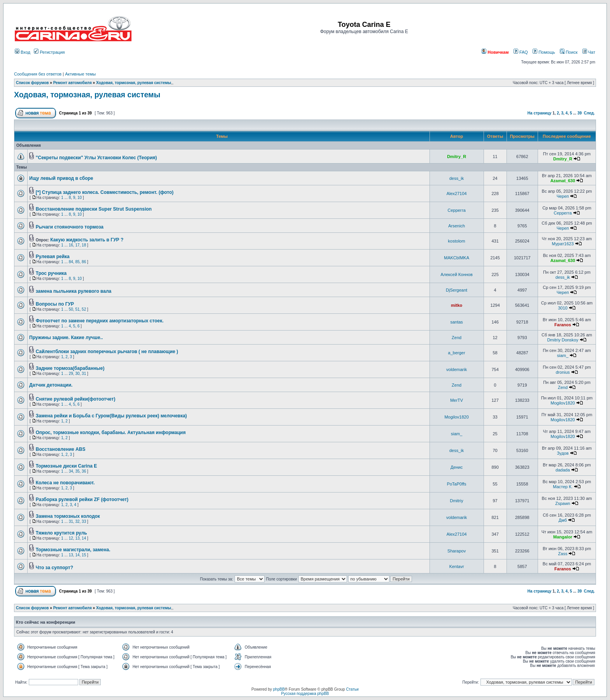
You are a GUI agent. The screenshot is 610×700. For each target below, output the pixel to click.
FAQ (521, 52)
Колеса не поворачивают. (65, 483)
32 (77, 521)
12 (71, 538)
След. (589, 113)
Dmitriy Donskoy (563, 340)
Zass (563, 554)
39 (579, 113)
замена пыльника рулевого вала (74, 291)
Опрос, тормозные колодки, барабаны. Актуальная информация (111, 433)
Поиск (569, 52)
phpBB (279, 689)
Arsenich (457, 226)
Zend (457, 338)
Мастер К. (563, 487)
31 (84, 374)
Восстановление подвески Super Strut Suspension (94, 209)
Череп (563, 196)
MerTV (457, 400)
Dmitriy (457, 501)
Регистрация (49, 52)
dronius (563, 372)
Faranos (563, 325)
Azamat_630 (563, 181)
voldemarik (457, 369)
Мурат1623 (563, 244)
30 (77, 374)
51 (77, 309)
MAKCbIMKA (457, 258)
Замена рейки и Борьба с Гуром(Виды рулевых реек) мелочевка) (111, 416)
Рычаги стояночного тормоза (70, 227)
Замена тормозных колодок (68, 516)
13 (77, 538)
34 (71, 471)
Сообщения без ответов (38, 74)
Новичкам (495, 52)
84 (71, 262)
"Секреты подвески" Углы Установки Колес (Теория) (96, 158)
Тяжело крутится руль (61, 533)
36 (84, 471)
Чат (589, 52)
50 (71, 309)
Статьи (352, 689)
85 (77, 262)
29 (71, 374)
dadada (563, 470)
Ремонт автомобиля (73, 83)
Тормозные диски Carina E (67, 466)
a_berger (457, 353)
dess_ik (457, 178)
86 (84, 262)
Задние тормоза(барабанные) (70, 368)
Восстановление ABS (61, 449)
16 (71, 245)
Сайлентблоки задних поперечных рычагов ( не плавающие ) (107, 352)
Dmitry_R (457, 157)
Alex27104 (457, 193)
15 (84, 555)
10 (80, 198)
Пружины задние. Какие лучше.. (66, 338)
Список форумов (32, 83)
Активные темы (80, 74)
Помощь (544, 52)
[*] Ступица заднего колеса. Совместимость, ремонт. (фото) (105, 192)
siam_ (563, 355)
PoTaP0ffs (457, 484)
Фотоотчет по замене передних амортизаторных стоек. (100, 321)
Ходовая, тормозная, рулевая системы (134, 83)
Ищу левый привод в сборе (61, 178)
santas (456, 322)
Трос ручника (51, 273)
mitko (457, 305)
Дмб (563, 520)
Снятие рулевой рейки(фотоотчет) (76, 399)
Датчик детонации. (51, 385)
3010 (563, 308)
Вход (23, 52)
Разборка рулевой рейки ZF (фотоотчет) (82, 499)
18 (84, 245)
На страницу (540, 113)
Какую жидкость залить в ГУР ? (87, 240)
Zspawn (563, 503)
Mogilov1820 (563, 403)
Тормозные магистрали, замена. (73, 550)
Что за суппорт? (54, 568)
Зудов (563, 453)
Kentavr (457, 566)
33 (84, 521)
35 (77, 471)
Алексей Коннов (456, 274)
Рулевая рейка (53, 257)
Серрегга (456, 210)
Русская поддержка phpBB (305, 694)
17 (77, 245)
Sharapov (457, 551)
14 (84, 538)
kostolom (457, 241)
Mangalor (563, 537)
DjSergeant (457, 290)
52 (84, 309)
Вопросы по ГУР (55, 304)
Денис (457, 467)
